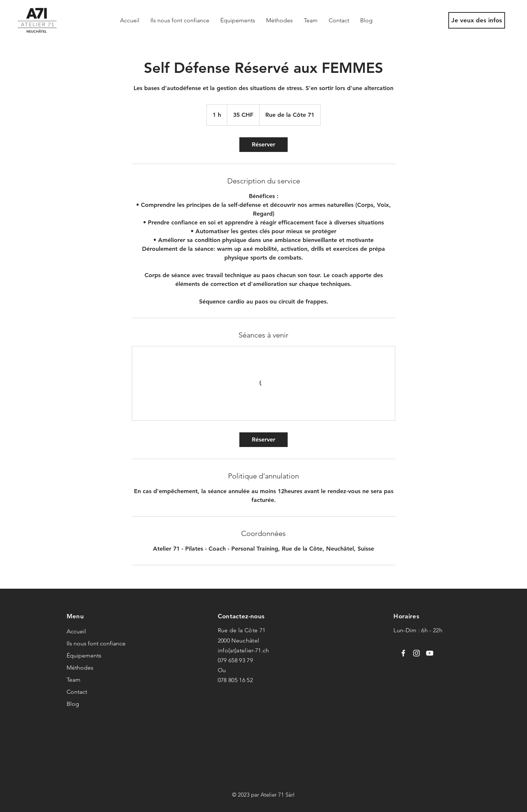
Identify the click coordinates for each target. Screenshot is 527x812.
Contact (77, 692)
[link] (263, 145)
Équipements (84, 655)
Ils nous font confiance (96, 643)
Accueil (76, 631)
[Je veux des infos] (477, 20)
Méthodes (80, 668)
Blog (73, 704)
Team (74, 680)
